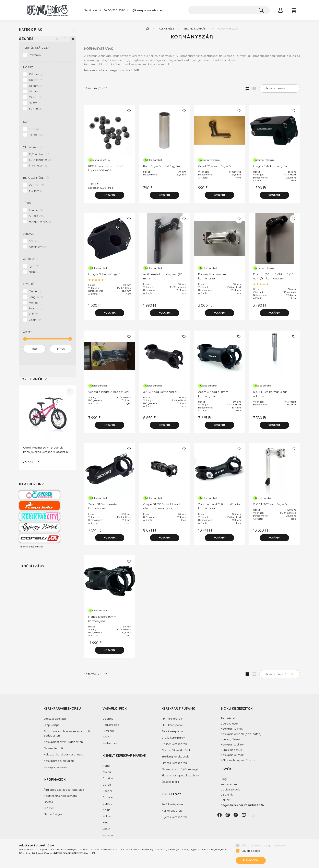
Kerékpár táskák (232, 729)
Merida (35, 303)
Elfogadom (251, 860)
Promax (36, 308)
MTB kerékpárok (172, 725)
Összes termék (54, 748)
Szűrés (26, 39)
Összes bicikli (170, 782)
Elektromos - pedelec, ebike (180, 775)
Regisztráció (111, 725)
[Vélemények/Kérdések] (110, 280)
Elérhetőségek (53, 814)
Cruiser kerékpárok (174, 744)
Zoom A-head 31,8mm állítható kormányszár (219, 506)
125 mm (36, 86)
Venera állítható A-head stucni (109, 392)
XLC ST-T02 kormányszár (270, 504)
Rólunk (225, 800)
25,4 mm (37, 185)
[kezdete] (34, 349)
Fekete (36, 135)
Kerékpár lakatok (232, 755)
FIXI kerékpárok (172, 719)
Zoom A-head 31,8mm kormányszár (213, 394)
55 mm (35, 103)
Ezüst (34, 129)
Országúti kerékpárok (176, 750)
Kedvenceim (111, 743)
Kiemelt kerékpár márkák (124, 755)
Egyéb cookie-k (252, 851)
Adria (106, 766)
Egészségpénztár (55, 719)
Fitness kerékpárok (174, 763)
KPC (105, 822)
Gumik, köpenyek (232, 750)
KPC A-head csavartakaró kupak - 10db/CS (106, 168)
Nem (34, 272)
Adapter (36, 210)
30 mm (35, 91)
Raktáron (35, 55)
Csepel (35, 291)
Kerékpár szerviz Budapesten (63, 742)
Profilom (108, 731)
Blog (224, 779)
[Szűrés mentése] (58, 39)
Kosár (107, 737)
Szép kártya (52, 725)
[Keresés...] (229, 10)
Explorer (108, 797)
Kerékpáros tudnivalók (59, 761)
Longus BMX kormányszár (270, 166)
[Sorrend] (280, 89)
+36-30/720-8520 (114, 10)
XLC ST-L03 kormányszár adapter (270, 394)
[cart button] (293, 10)
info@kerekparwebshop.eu (145, 10)
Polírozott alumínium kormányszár (212, 276)
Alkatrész (167, 28)
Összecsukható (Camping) (180, 769)
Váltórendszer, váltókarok (238, 760)
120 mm (36, 80)
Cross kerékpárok (173, 738)
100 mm (36, 74)
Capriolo (108, 778)
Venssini (108, 835)
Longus (36, 297)
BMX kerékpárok (172, 731)
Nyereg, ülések (230, 739)
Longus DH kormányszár (105, 274)
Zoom (35, 320)
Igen (34, 266)
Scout (106, 829)
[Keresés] (261, 10)
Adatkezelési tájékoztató (60, 796)
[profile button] (280, 10)
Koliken (107, 816)
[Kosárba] (110, 195)
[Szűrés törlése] (65, 39)
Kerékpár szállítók (232, 744)
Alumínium (38, 247)
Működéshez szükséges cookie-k (263, 845)
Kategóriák (31, 30)
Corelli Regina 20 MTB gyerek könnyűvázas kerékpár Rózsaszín (45, 450)
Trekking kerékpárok (175, 756)
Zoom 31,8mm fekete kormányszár (102, 506)
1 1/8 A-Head (39, 154)
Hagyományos (41, 221)
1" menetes (38, 165)
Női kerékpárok (172, 811)
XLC (34, 314)
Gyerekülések (229, 724)
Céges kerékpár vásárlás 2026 (242, 805)
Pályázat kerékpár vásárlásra (63, 754)
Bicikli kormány (196, 28)
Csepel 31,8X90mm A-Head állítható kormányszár (161, 506)
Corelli (107, 785)
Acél (34, 241)
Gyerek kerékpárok (174, 817)
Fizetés (48, 802)
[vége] (61, 349)
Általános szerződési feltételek (64, 790)
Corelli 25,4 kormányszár (215, 166)
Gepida (107, 803)
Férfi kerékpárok (172, 804)
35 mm (35, 97)
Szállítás (49, 808)
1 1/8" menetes (40, 160)
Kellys (106, 810)
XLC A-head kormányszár (160, 392)
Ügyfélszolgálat (231, 789)
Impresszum (229, 784)
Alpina (107, 772)
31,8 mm (36, 191)
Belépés (108, 719)
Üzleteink (227, 795)
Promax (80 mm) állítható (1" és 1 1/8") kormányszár (273, 276)
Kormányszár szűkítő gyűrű (162, 166)
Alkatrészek (228, 718)
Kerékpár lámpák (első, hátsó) (241, 734)
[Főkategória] (147, 28)
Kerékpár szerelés (55, 767)
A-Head (36, 216)
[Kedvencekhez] (129, 111)
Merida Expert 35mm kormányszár (102, 619)
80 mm (36, 108)
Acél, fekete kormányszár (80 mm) (163, 276)
